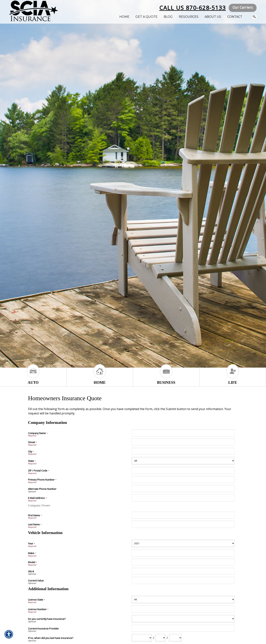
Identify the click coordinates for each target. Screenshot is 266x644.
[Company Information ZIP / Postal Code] (183, 470)
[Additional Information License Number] (183, 609)
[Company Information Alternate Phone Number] (183, 489)
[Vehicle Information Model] (183, 562)
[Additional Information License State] (183, 599)
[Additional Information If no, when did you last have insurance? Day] (160, 638)
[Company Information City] (183, 451)
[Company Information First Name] (183, 515)
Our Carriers (243, 7)
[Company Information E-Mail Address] (183, 498)
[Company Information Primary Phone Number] (183, 480)
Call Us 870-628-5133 (193, 8)
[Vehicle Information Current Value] (183, 580)
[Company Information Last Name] (183, 524)
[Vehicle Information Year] (183, 543)
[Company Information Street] (183, 442)
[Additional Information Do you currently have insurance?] (183, 619)
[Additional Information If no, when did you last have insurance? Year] (175, 638)
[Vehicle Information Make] (183, 553)
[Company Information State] (183, 461)
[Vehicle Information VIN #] (183, 571)
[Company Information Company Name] (183, 433)
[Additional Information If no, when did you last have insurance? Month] (142, 638)
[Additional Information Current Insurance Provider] (183, 628)
